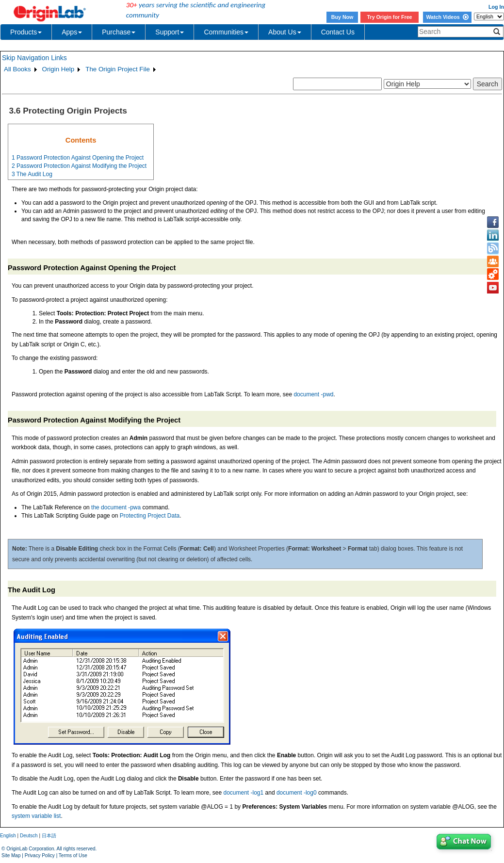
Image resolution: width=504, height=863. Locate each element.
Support (170, 32)
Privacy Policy (40, 855)
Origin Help (58, 69)
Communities (226, 32)
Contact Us (338, 32)
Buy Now (342, 17)
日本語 (49, 836)
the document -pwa (116, 507)
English (8, 836)
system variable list (36, 816)
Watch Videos (447, 17)
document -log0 (297, 793)
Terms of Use (73, 855)
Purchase (119, 32)
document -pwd (313, 394)
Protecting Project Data (150, 516)
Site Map (11, 855)
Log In (496, 7)
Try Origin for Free (390, 17)
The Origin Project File (118, 69)
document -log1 (244, 793)
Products (26, 32)
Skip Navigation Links (34, 58)
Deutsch (29, 836)
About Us (285, 32)
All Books (17, 69)
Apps (72, 32)
